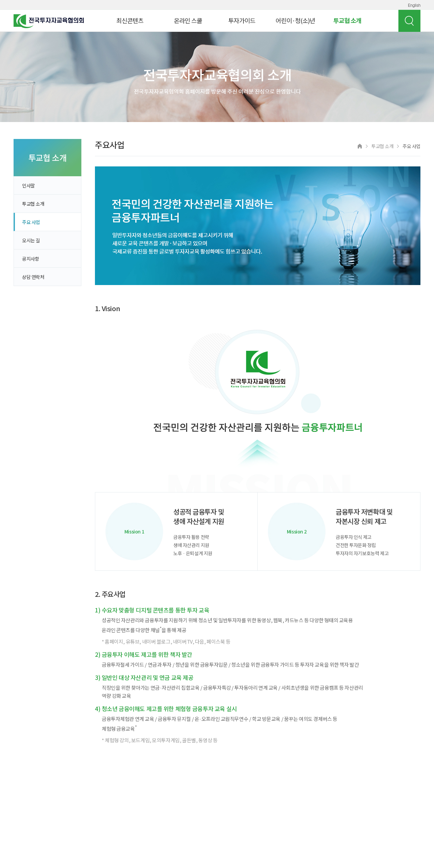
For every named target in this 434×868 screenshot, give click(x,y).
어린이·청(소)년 (295, 20)
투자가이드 (242, 20)
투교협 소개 (347, 20)
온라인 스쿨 (188, 20)
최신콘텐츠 (130, 20)
